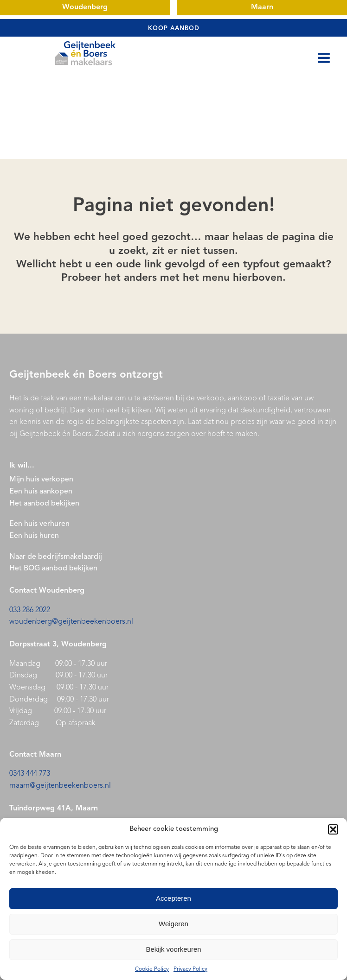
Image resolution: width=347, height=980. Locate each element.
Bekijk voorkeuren (173, 949)
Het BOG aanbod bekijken (53, 569)
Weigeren (173, 924)
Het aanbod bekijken (44, 504)
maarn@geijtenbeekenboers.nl (60, 786)
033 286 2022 (30, 610)
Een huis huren (34, 536)
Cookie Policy (152, 969)
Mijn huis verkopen (41, 480)
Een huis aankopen (41, 492)
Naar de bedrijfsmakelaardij (56, 557)
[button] (333, 829)
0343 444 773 (30, 774)
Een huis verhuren (40, 524)
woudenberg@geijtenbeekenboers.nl (71, 622)
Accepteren (173, 898)
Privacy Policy (190, 969)
